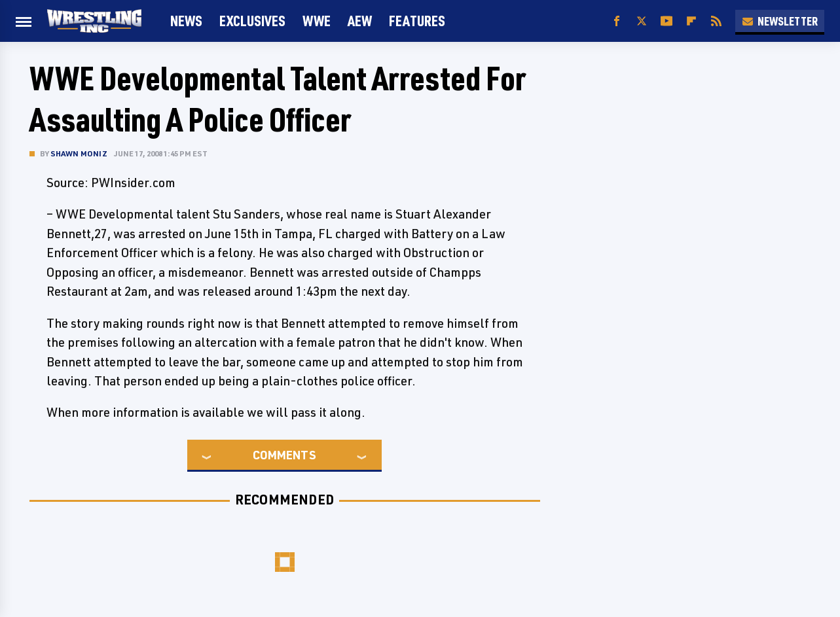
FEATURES (417, 21)
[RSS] (716, 21)
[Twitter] (642, 21)
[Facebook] (617, 21)
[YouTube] (667, 21)
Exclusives (252, 21)
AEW (360, 21)
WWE (317, 21)
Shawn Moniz (79, 153)
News (186, 21)
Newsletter (780, 21)
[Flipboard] (691, 21)
